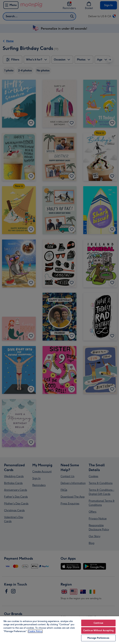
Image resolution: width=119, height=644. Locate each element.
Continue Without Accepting (98, 630)
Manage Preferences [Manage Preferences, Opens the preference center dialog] (98, 638)
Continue (98, 623)
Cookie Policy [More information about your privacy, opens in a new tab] (35, 631)
